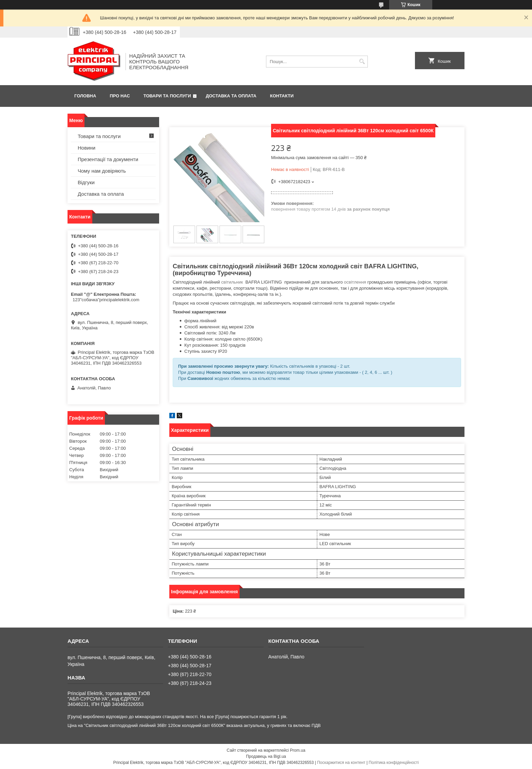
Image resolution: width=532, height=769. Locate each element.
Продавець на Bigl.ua (266, 756)
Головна (85, 96)
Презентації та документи (108, 159)
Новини (87, 148)
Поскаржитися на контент (341, 763)
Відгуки (86, 182)
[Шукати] (362, 62)
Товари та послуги (167, 96)
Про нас (120, 96)
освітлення (355, 282)
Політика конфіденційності (394, 763)
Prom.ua (298, 750)
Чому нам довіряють (102, 171)
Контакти (282, 96)
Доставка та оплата (231, 96)
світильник (232, 282)
